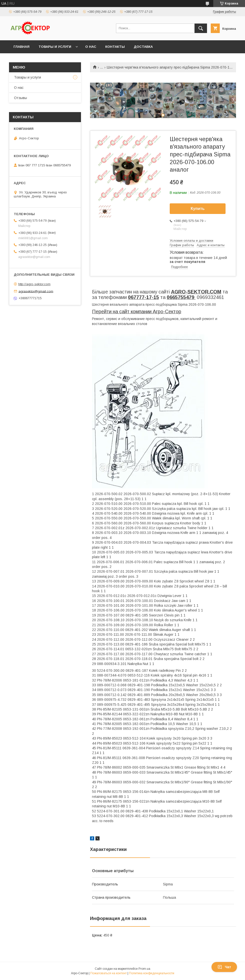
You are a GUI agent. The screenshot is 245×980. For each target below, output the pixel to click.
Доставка (143, 47)
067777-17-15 (143, 297)
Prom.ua (144, 969)
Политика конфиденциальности (152, 973)
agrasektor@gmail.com (36, 291)
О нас (91, 47)
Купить (198, 209)
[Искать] (201, 28)
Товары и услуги (55, 47)
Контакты (115, 47)
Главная (21, 47)
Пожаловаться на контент (108, 973)
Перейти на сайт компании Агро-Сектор (137, 311)
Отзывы (20, 98)
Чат (224, 967)
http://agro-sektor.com (34, 284)
